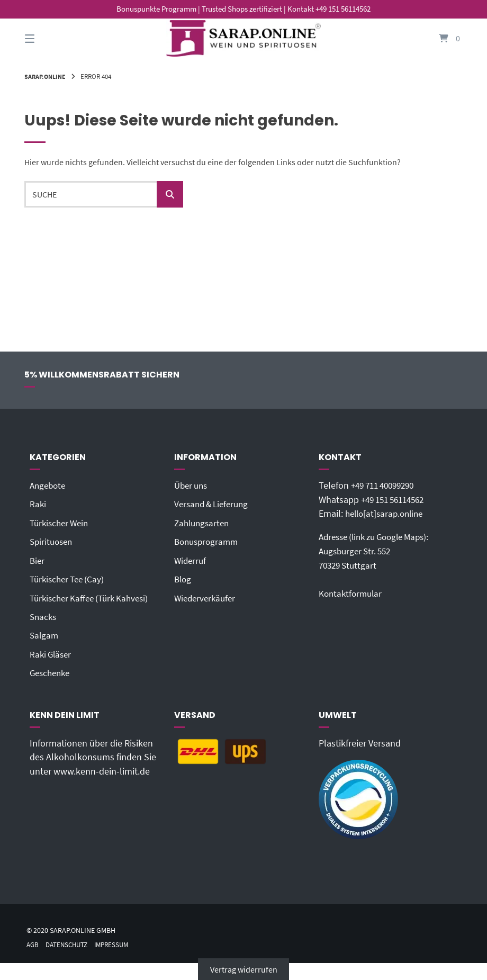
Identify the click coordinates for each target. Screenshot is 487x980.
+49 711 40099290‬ (386, 485)
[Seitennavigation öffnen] (48, 38)
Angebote (49, 485)
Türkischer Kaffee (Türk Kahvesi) (93, 597)
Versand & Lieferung (214, 504)
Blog (183, 579)
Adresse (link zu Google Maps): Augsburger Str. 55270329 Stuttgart (380, 551)
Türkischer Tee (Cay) (70, 579)
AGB (33, 943)
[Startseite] (243, 38)
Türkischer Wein (61, 523)
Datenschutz (70, 943)
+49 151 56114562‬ (396, 499)
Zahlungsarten (204, 523)
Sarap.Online (47, 76)
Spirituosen (53, 541)
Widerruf (191, 560)
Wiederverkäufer (207, 597)
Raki (38, 504)
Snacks (44, 616)
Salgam (45, 634)
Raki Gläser (52, 653)
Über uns (192, 485)
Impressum (119, 943)
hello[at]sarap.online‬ (387, 514)
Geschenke (52, 672)
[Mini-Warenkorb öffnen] (439, 38)
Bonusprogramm (208, 541)
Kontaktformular (352, 592)
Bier (38, 560)
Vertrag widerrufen (244, 968)
